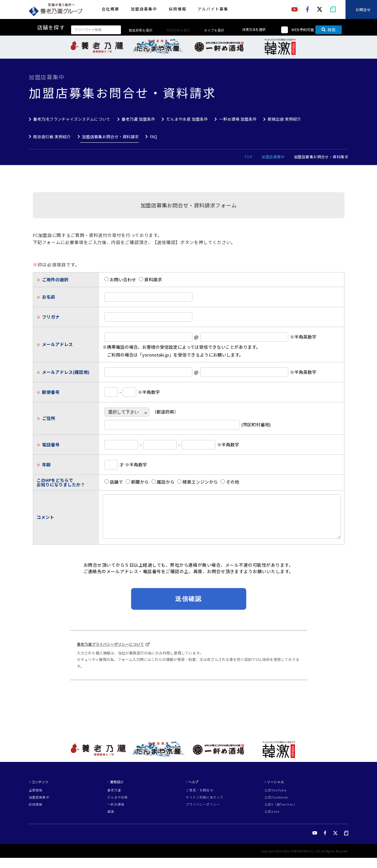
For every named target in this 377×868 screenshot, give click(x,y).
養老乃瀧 (114, 800)
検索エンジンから (197, 482)
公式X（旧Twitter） (281, 815)
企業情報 (36, 800)
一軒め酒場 (116, 815)
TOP (248, 157)
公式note (272, 822)
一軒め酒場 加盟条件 (238, 119)
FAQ (154, 137)
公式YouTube (276, 800)
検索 (329, 30)
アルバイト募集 (213, 9)
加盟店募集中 (144, 9)
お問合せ (363, 9)
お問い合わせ (120, 279)
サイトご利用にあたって (205, 808)
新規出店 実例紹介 (284, 119)
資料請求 (150, 279)
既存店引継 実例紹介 (52, 137)
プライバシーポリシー (203, 815)
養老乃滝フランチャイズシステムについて (72, 119)
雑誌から (163, 482)
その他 (230, 482)
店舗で (114, 482)
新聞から (137, 482)
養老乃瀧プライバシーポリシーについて (110, 654)
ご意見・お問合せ (200, 800)
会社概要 (110, 9)
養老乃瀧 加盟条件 (138, 119)
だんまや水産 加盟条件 (187, 119)
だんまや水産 (118, 808)
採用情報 (177, 9)
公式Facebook (276, 808)
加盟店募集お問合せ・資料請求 (110, 137)
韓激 (111, 822)
